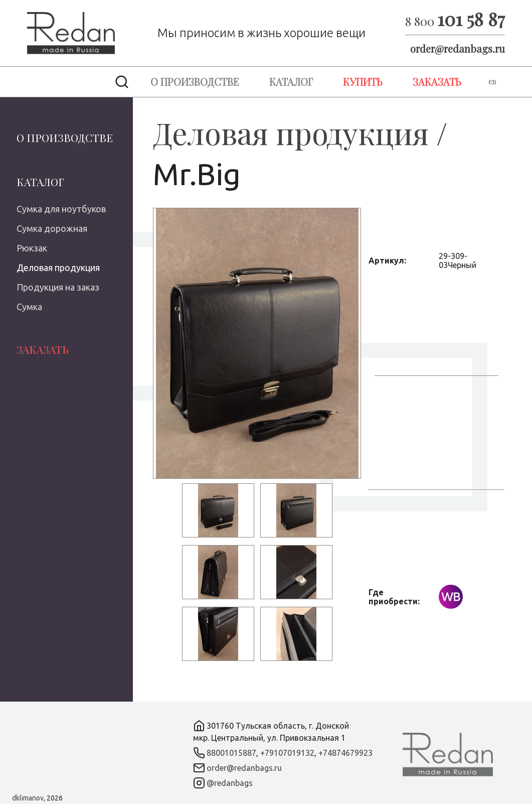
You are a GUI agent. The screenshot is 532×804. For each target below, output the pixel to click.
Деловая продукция (58, 267)
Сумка (29, 307)
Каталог (291, 82)
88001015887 (231, 753)
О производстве (195, 82)
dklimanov (28, 798)
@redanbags (230, 783)
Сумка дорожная (52, 228)
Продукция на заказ (58, 287)
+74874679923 (345, 753)
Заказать (437, 82)
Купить (363, 82)
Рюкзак (32, 248)
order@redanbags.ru (458, 48)
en (492, 82)
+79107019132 (287, 753)
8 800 (455, 21)
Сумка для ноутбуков (61, 209)
